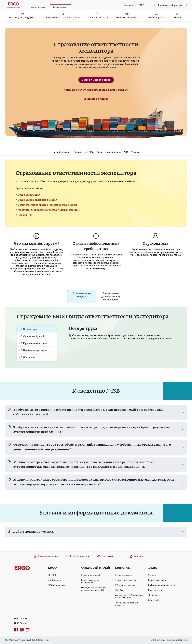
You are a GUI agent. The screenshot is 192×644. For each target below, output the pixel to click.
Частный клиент (39, 7)
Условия (135, 152)
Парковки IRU (25, 215)
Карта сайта (154, 600)
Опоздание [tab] (27, 357)
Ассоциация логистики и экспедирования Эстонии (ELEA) (96, 90)
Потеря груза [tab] (28, 329)
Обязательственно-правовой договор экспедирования (47, 205)
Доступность (154, 595)
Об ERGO (52, 575)
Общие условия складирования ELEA (38, 200)
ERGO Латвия (20, 619)
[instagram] (22, 630)
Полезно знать (155, 590)
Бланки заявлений (157, 580)
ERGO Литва (20, 623)
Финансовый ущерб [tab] (32, 336)
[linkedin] (28, 630)
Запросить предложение (96, 80)
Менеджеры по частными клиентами (127, 604)
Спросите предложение (126, 580)
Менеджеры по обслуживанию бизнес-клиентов (129, 597)
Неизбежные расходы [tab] (33, 350)
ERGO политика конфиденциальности (169, 640)
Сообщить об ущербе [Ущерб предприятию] (96, 99)
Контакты (129, 5)
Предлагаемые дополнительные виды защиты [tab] (110, 297)
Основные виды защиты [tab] (82, 295)
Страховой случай (77, 556)
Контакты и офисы (124, 575)
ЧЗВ (126, 152)
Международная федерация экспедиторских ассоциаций (49, 210)
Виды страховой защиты (109, 152)
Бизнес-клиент (60, 7)
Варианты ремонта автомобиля (90, 581)
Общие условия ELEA (29, 195)
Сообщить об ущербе (171, 5)
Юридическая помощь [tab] (33, 343)
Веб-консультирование (126, 585)
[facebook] (16, 630)
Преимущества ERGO (84, 152)
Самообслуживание (46, 556)
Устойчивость (54, 580)
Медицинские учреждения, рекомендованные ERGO (94, 589)
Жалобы (119, 590)
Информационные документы (162, 585)
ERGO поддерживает (58, 585)
